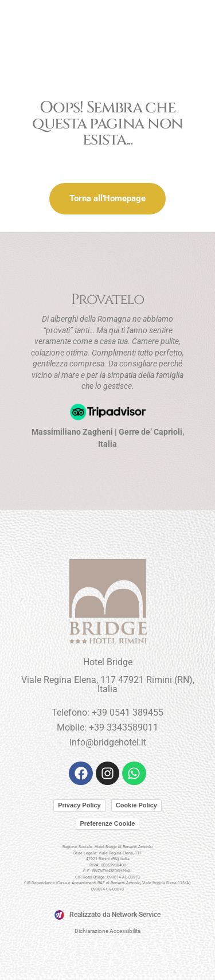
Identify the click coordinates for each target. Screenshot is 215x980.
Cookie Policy (136, 805)
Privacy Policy (79, 805)
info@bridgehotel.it (108, 742)
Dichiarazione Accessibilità (107, 931)
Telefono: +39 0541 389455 (107, 712)
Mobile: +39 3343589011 (107, 727)
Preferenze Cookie (108, 823)
